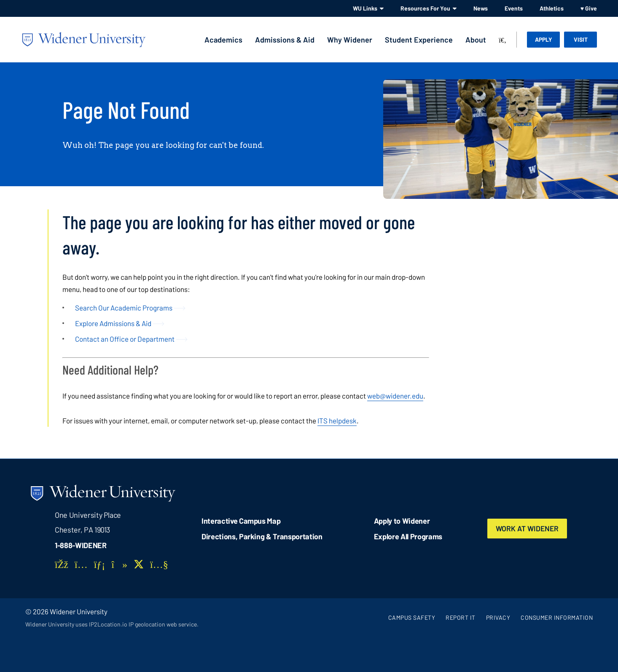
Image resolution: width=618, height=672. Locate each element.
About (476, 40)
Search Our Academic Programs (124, 308)
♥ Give (589, 8)
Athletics (552, 8)
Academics (223, 40)
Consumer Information (557, 617)
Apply (544, 39)
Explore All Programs (408, 536)
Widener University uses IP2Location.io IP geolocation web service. (112, 624)
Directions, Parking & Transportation (262, 536)
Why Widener (350, 40)
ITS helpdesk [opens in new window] (337, 420)
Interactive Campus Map (241, 521)
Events (514, 8)
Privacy (498, 617)
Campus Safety (412, 617)
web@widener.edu (395, 396)
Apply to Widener (402, 521)
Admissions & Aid (285, 40)
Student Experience (419, 40)
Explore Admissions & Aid (113, 323)
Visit (581, 39)
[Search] (502, 40)
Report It (461, 617)
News (481, 8)
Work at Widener (528, 528)
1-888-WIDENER (81, 545)
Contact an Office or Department (125, 339)
